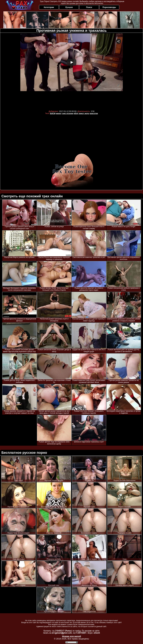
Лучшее (69, 7)
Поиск (89, 7)
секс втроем (68, 113)
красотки (94, 113)
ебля (76, 113)
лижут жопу (84, 113)
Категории (49, 7)
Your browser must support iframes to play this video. (72, 71)
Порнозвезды (109, 7)
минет (59, 113)
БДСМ (53, 113)
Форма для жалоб (71, 636)
